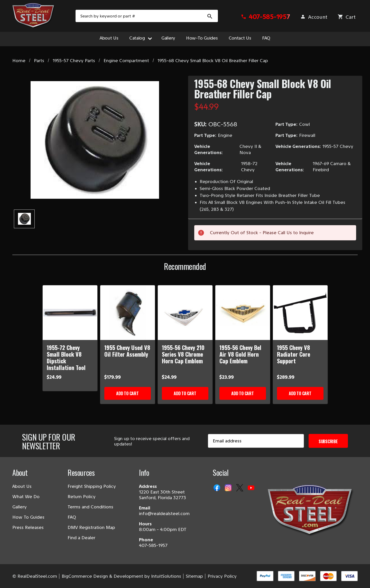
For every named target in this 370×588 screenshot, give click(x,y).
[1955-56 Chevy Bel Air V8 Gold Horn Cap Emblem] (243, 313)
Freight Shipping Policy (92, 486)
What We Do (26, 497)
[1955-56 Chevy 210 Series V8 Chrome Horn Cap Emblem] (185, 313)
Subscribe (328, 441)
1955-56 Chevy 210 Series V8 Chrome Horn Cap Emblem (183, 354)
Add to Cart (127, 393)
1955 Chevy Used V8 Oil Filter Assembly (127, 351)
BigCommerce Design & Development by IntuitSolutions (121, 576)
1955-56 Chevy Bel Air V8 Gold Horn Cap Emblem (240, 354)
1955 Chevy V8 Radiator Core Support (294, 354)
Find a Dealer (81, 538)
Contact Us (240, 38)
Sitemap (194, 576)
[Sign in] (314, 17)
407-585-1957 (153, 545)
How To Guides (28, 517)
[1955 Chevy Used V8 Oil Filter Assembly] (128, 313)
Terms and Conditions (90, 507)
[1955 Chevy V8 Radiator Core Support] (300, 313)
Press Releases (28, 527)
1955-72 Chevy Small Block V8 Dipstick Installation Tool (66, 357)
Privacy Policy (222, 576)
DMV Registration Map (91, 527)
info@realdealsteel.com (164, 514)
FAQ (266, 38)
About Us (109, 38)
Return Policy (82, 497)
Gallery (168, 38)
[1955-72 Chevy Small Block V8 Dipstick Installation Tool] (70, 313)
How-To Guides (202, 38)
